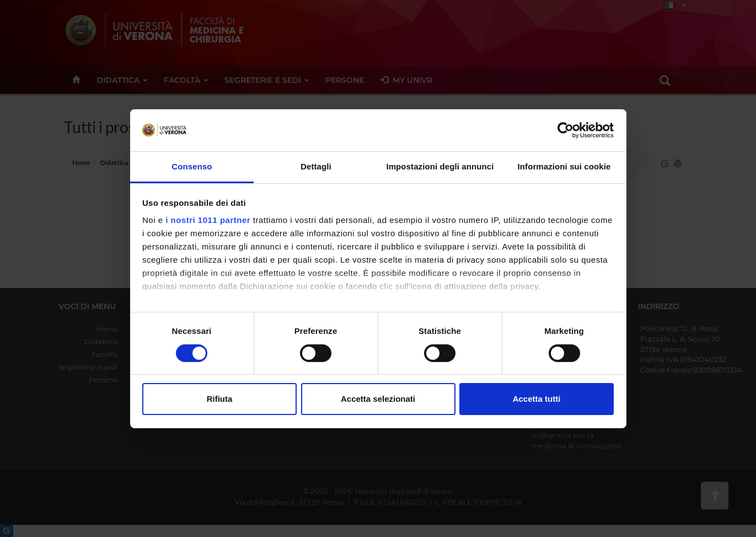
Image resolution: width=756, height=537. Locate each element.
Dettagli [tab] (316, 166)
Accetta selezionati (378, 399)
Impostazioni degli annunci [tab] (440, 166)
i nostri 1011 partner (208, 220)
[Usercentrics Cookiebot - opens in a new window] (565, 130)
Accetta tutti (537, 399)
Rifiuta (220, 399)
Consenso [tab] (192, 166)
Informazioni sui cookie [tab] (564, 166)
